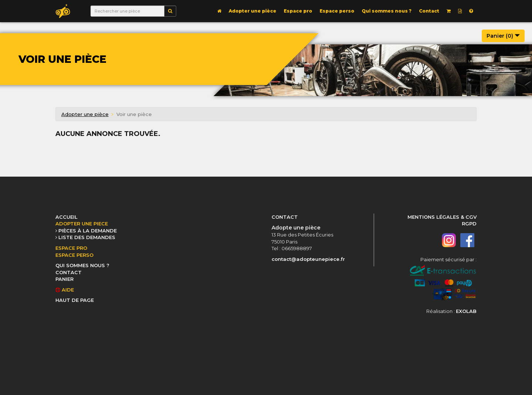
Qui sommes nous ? (387, 11)
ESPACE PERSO (74, 255)
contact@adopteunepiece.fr (308, 259)
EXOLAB (466, 311)
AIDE (65, 290)
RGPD (469, 224)
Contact (429, 11)
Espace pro (298, 11)
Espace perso (337, 11)
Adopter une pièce (253, 11)
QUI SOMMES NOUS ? (82, 265)
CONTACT (69, 272)
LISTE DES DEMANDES (87, 237)
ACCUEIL (66, 217)
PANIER (64, 279)
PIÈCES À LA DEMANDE (88, 231)
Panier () (503, 36)
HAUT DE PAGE (75, 300)
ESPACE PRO (71, 248)
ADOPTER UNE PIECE (82, 224)
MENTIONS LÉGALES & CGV (442, 217)
